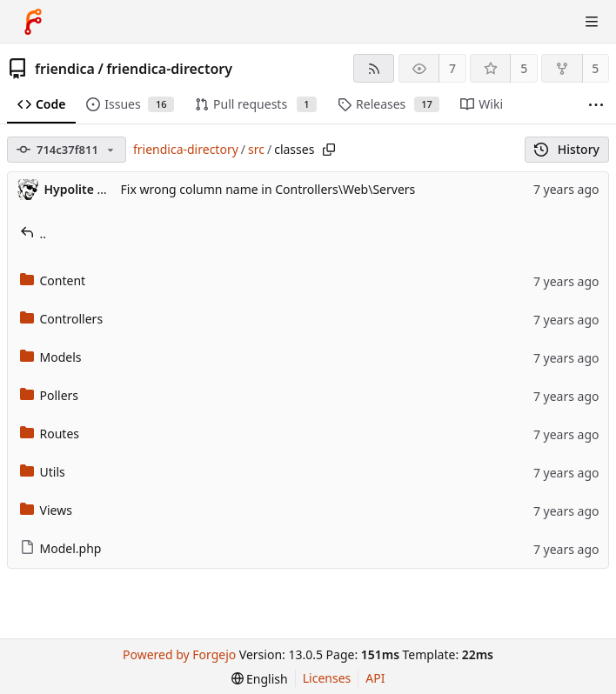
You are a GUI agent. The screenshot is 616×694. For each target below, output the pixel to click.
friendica (65, 69)
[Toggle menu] (592, 22)
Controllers (62, 319)
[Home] (33, 22)
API (375, 678)
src (256, 149)
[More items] (596, 105)
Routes (50, 434)
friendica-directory (169, 69)
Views (46, 510)
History (567, 149)
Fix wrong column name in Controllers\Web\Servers (268, 189)
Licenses (327, 678)
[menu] (260, 679)
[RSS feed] (374, 68)
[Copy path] (329, 150)
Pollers (50, 395)
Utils (43, 472)
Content (53, 280)
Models (51, 357)
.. (33, 234)
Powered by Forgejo (179, 654)
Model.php (61, 548)
